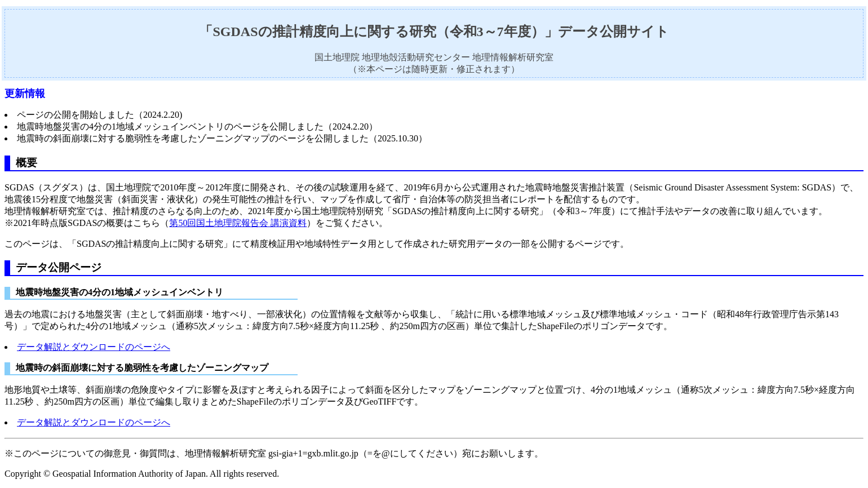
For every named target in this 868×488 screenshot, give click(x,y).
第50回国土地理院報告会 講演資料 (238, 223)
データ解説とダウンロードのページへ (94, 347)
